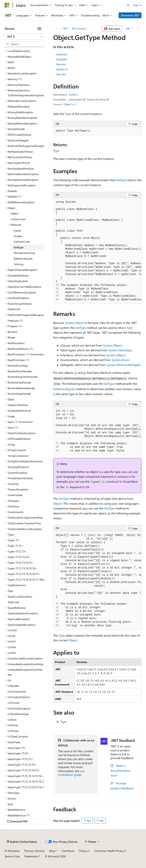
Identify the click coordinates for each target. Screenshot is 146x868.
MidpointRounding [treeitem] (19, 106)
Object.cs (69, 104)
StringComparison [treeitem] (18, 456)
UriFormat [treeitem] (13, 703)
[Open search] (128, 5)
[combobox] (24, 37)
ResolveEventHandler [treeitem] (20, 371)
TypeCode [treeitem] (13, 602)
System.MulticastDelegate (123, 365)
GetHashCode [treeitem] (22, 242)
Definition (62, 54)
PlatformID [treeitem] (14, 309)
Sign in (137, 5)
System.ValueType (120, 350)
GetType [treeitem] (19, 247)
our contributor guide (71, 773)
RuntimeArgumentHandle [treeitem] (22, 377)
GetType (121, 180)
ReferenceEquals (64, 389)
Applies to (62, 69)
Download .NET (130, 15)
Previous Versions (35, 851)
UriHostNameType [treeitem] (18, 714)
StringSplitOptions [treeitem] (18, 467)
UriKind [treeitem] (12, 720)
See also (61, 74)
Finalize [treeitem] (18, 236)
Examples (62, 59)
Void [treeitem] (10, 804)
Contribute (68, 851)
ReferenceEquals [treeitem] (23, 259)
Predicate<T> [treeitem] (16, 321)
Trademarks (31, 856)
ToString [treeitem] (19, 264)
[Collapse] (39, 29)
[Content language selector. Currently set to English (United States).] (22, 842)
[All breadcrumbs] (57, 29)
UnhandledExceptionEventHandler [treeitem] (25, 672)
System (73, 94)
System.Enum (121, 360)
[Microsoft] (7, 5)
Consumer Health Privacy (109, 851)
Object (58, 503)
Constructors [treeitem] (18, 219)
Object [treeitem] (15, 213)
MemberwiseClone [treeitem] (24, 253)
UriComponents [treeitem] (17, 691)
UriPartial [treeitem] (13, 731)
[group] (97, 251)
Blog (52, 851)
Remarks (61, 64)
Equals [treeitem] (17, 230)
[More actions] (138, 29)
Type (68, 114)
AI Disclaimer (12, 851)
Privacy (83, 851)
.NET (65, 28)
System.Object (74, 323)
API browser (79, 28)
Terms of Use (12, 856)
